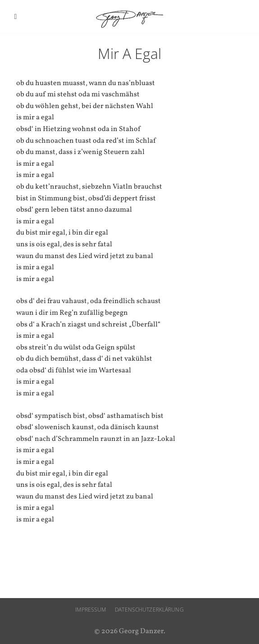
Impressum (91, 610)
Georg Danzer (130, 19)
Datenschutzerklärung (149, 610)
